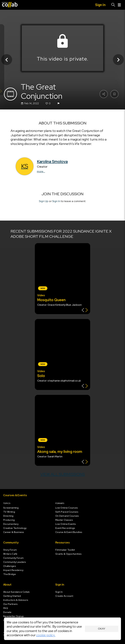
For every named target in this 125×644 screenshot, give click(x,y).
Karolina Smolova (52, 162)
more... (41, 171)
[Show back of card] (85, 310)
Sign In (56, 201)
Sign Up (44, 201)
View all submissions (63, 474)
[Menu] (119, 5)
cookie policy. (46, 635)
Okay (102, 629)
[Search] (113, 5)
